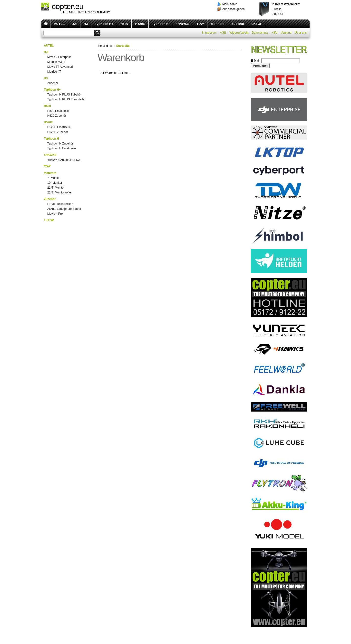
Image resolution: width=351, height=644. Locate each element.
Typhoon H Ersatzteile (62, 148)
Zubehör (238, 24)
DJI (74, 24)
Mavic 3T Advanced (60, 67)
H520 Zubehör (57, 116)
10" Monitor (55, 183)
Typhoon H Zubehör (60, 144)
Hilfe (274, 33)
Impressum (209, 33)
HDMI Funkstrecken (60, 204)
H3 (86, 24)
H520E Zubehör (58, 132)
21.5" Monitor (56, 188)
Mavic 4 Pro (55, 214)
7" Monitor (54, 178)
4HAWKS (183, 24)
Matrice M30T (56, 62)
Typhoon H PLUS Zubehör (64, 95)
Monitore (218, 24)
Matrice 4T (54, 72)
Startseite (123, 46)
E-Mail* (256, 61)
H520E (140, 24)
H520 (124, 24)
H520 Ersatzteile (58, 111)
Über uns (301, 33)
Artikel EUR (286, 9)
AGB (223, 33)
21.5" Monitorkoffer (60, 192)
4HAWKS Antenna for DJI (64, 160)
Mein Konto (230, 4)
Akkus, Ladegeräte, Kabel (64, 209)
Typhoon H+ (104, 24)
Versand (286, 33)
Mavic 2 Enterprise (59, 57)
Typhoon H (160, 24)
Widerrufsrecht (239, 33)
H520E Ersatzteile (59, 127)
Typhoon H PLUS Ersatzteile (66, 99)
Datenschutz (260, 33)
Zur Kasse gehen (233, 9)
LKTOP (257, 24)
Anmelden (260, 66)
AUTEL (59, 24)
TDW (200, 24)
